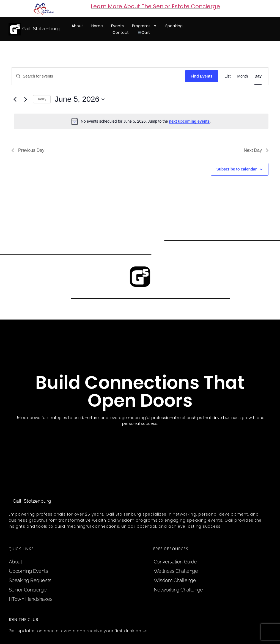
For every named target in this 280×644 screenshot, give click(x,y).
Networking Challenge (178, 590)
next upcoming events (189, 121)
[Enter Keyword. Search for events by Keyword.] (98, 76)
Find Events (201, 76)
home (97, 26)
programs (145, 26)
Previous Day (28, 150)
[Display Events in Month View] (242, 76)
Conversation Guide (175, 562)
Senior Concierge (28, 590)
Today (42, 99)
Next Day (256, 150)
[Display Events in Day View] (258, 76)
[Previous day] (15, 99)
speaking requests (30, 580)
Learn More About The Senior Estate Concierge (155, 6)
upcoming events (28, 571)
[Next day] (26, 99)
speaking (174, 26)
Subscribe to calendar (237, 169)
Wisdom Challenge (175, 580)
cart (144, 32)
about (77, 26)
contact (121, 32)
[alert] (141, 121)
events (117, 26)
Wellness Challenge (176, 571)
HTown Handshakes (31, 599)
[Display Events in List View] (228, 76)
